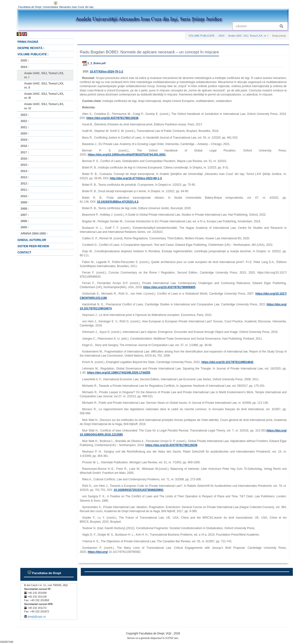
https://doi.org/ (98, 552)
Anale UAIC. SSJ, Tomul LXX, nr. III (44, 96)
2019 (25, 140)
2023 (25, 115)
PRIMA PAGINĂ (28, 42)
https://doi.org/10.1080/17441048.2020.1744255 (119, 373)
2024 (25, 67)
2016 (25, 159)
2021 (25, 127)
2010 (25, 196)
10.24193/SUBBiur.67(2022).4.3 (118, 202)
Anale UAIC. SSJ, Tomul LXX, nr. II (44, 86)
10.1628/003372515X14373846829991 (139, 490)
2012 (25, 184)
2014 (25, 171)
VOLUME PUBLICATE (33, 54)
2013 (25, 177)
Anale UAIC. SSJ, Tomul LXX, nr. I (44, 75)
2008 (25, 209)
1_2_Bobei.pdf (94, 63)
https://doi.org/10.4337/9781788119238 (112, 118)
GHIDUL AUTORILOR (32, 240)
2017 (25, 152)
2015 (25, 165)
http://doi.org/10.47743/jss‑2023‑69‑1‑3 (136, 178)
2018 (25, 146)
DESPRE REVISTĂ (31, 48)
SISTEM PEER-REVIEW (33, 246)
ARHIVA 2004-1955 (34, 234)
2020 (25, 134)
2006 (25, 221)
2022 (25, 121)
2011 (25, 190)
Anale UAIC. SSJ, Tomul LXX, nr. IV (44, 106)
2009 (25, 202)
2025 (25, 61)
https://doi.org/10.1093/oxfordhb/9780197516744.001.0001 (127, 155)
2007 (25, 215)
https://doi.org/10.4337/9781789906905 (169, 287)
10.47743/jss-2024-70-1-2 (107, 72)
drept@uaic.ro (37, 617)
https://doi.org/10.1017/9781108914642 (227, 362)
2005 (25, 227)
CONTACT (24, 252)
